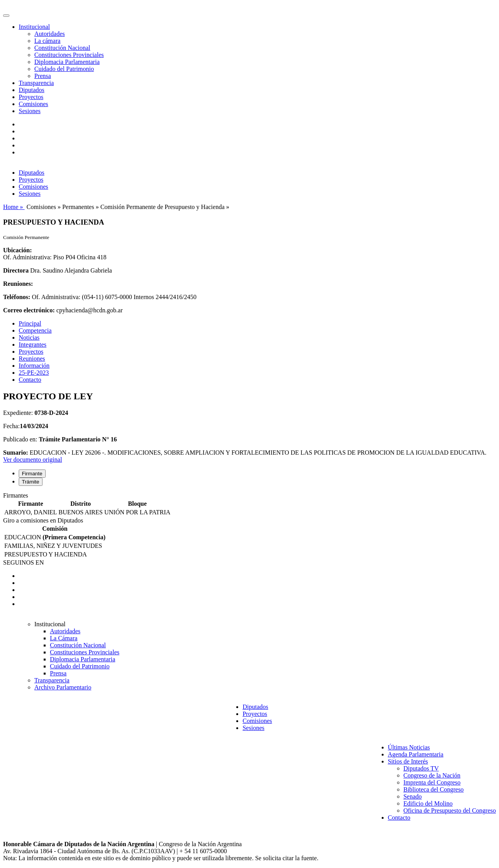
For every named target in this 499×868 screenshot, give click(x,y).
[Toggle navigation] (6, 16)
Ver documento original (33, 460)
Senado (413, 796)
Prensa (43, 76)
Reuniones (32, 359)
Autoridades (50, 34)
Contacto (30, 380)
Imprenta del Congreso (432, 782)
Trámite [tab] (31, 482)
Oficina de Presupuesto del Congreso (450, 810)
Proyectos (31, 97)
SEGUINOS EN (23, 562)
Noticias (29, 337)
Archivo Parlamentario (63, 687)
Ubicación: (18, 250)
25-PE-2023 (34, 373)
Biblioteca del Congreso (434, 789)
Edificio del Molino (428, 803)
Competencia (35, 330)
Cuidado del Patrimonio (64, 69)
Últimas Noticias (409, 747)
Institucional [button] (34, 27)
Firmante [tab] (32, 474)
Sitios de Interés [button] (408, 761)
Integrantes (33, 345)
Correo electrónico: (29, 310)
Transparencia (36, 83)
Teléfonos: (17, 297)
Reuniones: (18, 284)
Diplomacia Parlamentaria (67, 62)
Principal (30, 323)
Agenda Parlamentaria (416, 754)
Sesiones (30, 111)
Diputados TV (421, 768)
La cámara (47, 41)
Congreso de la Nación (432, 775)
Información (34, 366)
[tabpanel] (249, 505)
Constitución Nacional (62, 48)
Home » (14, 207)
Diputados (32, 90)
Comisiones (34, 104)
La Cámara (64, 638)
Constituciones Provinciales (69, 55)
